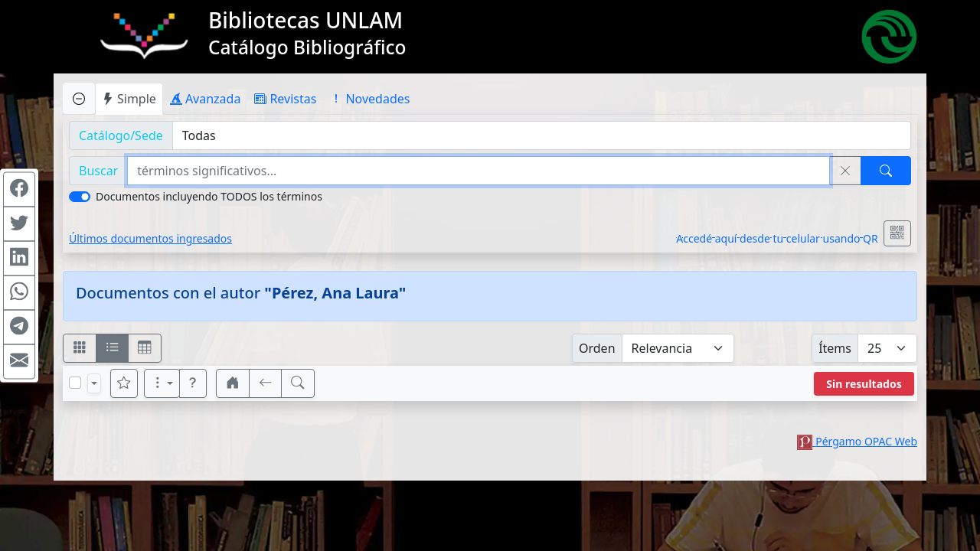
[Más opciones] (162, 383)
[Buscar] (886, 171)
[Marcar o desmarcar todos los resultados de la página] (75, 383)
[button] (193, 383)
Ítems (835, 348)
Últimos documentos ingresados (150, 238)
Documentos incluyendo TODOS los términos (209, 196)
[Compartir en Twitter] (19, 224)
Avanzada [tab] (206, 99)
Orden (597, 348)
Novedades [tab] (370, 99)
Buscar (98, 171)
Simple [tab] (129, 99)
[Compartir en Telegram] (19, 328)
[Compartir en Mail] (19, 362)
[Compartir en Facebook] (19, 190)
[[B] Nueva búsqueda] (298, 383)
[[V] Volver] (266, 383)
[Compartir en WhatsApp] (19, 293)
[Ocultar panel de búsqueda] (79, 98)
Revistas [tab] (285, 99)
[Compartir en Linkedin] (19, 259)
